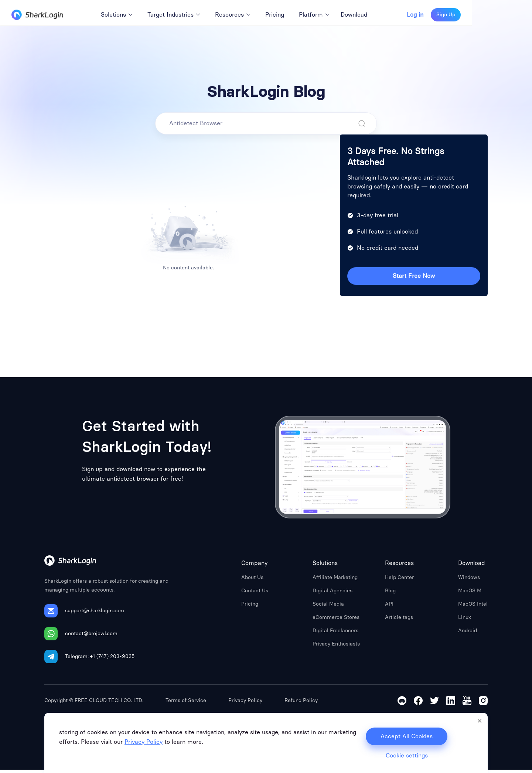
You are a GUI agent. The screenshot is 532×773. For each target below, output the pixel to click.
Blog (390, 594)
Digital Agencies (332, 594)
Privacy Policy (245, 704)
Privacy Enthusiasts (336, 647)
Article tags (399, 621)
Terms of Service (186, 704)
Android (468, 634)
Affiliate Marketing (335, 581)
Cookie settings (407, 756)
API (389, 607)
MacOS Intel (473, 607)
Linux (465, 621)
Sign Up (506, 15)
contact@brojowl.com (91, 637)
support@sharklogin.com (95, 614)
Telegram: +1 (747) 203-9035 (100, 660)
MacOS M (470, 594)
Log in (475, 15)
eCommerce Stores (336, 621)
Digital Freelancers (335, 634)
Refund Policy (301, 704)
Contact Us (255, 594)
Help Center (399, 581)
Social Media (328, 607)
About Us (252, 581)
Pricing (250, 607)
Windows (469, 581)
